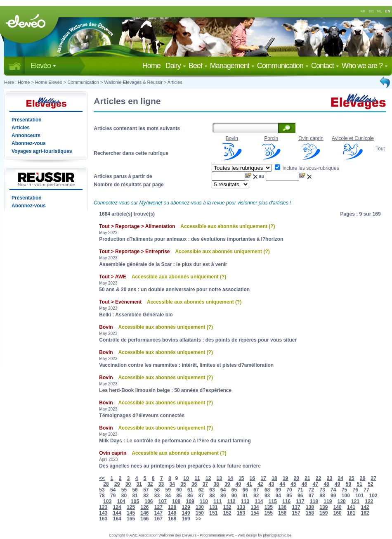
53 (102, 490)
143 (103, 513)
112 (231, 501)
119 (328, 501)
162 (365, 513)
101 (359, 496)
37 (205, 484)
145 (131, 513)
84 (168, 496)
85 (179, 496)
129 (186, 507)
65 (234, 490)
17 (263, 478)
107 (163, 501)
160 (338, 513)
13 (219, 478)
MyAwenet (151, 203)
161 (351, 513)
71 (300, 490)
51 (360, 484)
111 (217, 501)
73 (322, 490)
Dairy (176, 66)
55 (124, 490)
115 (273, 501)
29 (117, 484)
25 (351, 478)
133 (241, 507)
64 (223, 490)
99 (333, 496)
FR (363, 11)
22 (318, 478)
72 (311, 490)
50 (348, 484)
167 (158, 519)
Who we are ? (365, 66)
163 (103, 519)
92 (256, 496)
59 (168, 490)
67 (256, 490)
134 (255, 507)
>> (198, 519)
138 (310, 507)
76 (355, 490)
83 (157, 496)
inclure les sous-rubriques (307, 168)
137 (296, 507)
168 (172, 519)
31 (139, 484)
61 (190, 490)
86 (190, 496)
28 (106, 484)
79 (113, 496)
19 (285, 478)
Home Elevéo (49, 82)
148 (172, 513)
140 (338, 507)
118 (314, 501)
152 (227, 513)
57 (146, 490)
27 (374, 478)
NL (380, 11)
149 (186, 513)
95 (289, 496)
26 (362, 478)
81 (135, 496)
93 (267, 496)
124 (117, 507)
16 (252, 478)
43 (271, 484)
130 (200, 507)
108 (176, 501)
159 (324, 513)
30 (128, 484)
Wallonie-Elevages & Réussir (133, 82)
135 (269, 507)
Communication (283, 66)
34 (172, 484)
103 (107, 501)
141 (351, 507)
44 (282, 484)
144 (117, 513)
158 (310, 513)
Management (232, 66)
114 (259, 501)
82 (146, 496)
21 (307, 478)
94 (278, 496)
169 (186, 519)
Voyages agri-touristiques (42, 151)
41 (249, 484)
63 (212, 490)
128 (172, 507)
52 (370, 484)
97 (311, 496)
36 (194, 484)
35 (183, 484)
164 (117, 519)
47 (315, 484)
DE (372, 11)
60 (179, 490)
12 (208, 478)
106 (149, 501)
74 (333, 490)
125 (131, 507)
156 (282, 513)
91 (245, 496)
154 (255, 513)
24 (340, 478)
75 (344, 490)
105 (135, 501)
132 (227, 507)
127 (158, 507)
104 (121, 501)
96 (300, 496)
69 (278, 490)
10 (186, 478)
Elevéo (43, 66)
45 (293, 484)
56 (135, 490)
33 (161, 484)
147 (158, 513)
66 (245, 490)
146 (144, 513)
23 (329, 478)
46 (304, 484)
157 (296, 513)
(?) (272, 226)
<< (102, 478)
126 (144, 507)
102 (373, 496)
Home (153, 66)
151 (213, 513)
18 (274, 478)
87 (201, 496)
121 (355, 501)
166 (144, 519)
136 (282, 507)
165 (131, 519)
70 (289, 490)
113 (245, 501)
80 (124, 496)
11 (197, 478)
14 (230, 478)
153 (241, 513)
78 (102, 496)
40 (238, 484)
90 (234, 496)
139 (324, 507)
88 (212, 496)
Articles (175, 82)
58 (157, 490)
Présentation (27, 120)
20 (296, 478)
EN (388, 11)
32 (150, 484)
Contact (325, 66)
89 (223, 496)
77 (366, 490)
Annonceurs (26, 135)
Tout (380, 149)
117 (300, 501)
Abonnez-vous (29, 143)
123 (103, 507)
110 (204, 501)
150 (200, 513)
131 (213, 507)
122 (369, 501)
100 (346, 496)
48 (326, 484)
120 (342, 501)
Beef (198, 66)
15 (241, 478)
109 (190, 501)
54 (113, 490)
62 (201, 490)
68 (267, 490)
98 (322, 496)
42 (260, 484)
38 (216, 484)
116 (286, 501)
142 (365, 507)
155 (269, 513)
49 (337, 484)
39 (227, 484)
